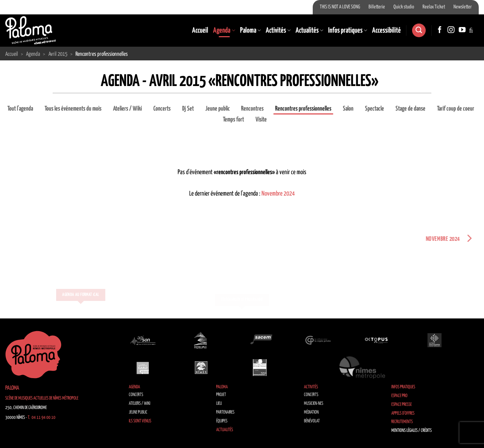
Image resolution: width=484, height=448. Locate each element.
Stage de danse (410, 109)
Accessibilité (386, 31)
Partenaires (225, 412)
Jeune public (218, 109)
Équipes (222, 421)
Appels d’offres (403, 413)
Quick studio (404, 7)
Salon (348, 109)
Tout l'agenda (20, 109)
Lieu (219, 404)
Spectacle (374, 109)
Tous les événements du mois (73, 109)
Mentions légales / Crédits (412, 431)
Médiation (311, 412)
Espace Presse (402, 405)
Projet (221, 395)
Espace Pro (399, 396)
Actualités (309, 31)
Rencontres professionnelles (303, 109)
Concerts (162, 109)
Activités (278, 31)
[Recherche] (419, 30)
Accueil (200, 31)
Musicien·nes (314, 404)
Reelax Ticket (434, 7)
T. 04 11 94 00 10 (42, 418)
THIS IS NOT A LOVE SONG (340, 7)
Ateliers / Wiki (127, 109)
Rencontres (252, 109)
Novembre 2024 (278, 194)
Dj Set (188, 109)
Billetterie (377, 7)
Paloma (250, 31)
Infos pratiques (348, 31)
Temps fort (233, 120)
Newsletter (463, 7)
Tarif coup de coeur (456, 109)
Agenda (224, 31)
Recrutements (402, 422)
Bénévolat (312, 421)
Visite (261, 120)
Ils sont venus (140, 421)
